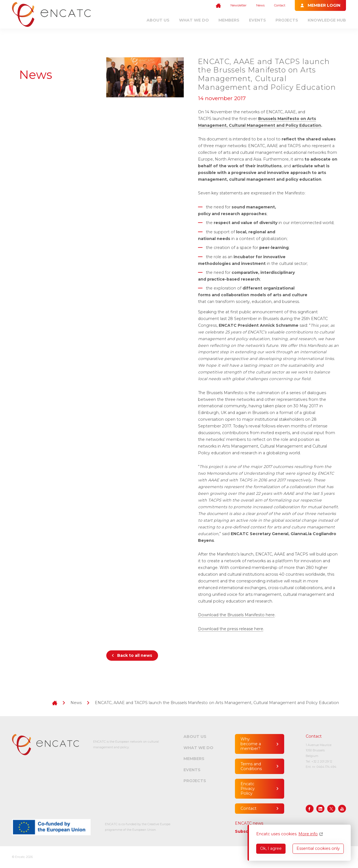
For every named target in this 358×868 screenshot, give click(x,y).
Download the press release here (231, 629)
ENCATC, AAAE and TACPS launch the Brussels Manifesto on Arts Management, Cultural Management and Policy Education (217, 703)
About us (158, 20)
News (260, 5)
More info (308, 834)
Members (229, 20)
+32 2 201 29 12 (322, 761)
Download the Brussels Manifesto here (236, 615)
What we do (194, 20)
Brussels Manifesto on (282, 119)
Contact (280, 5)
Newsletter (238, 5)
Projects (287, 20)
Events (257, 20)
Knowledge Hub (327, 20)
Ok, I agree (271, 848)
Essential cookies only (318, 848)
